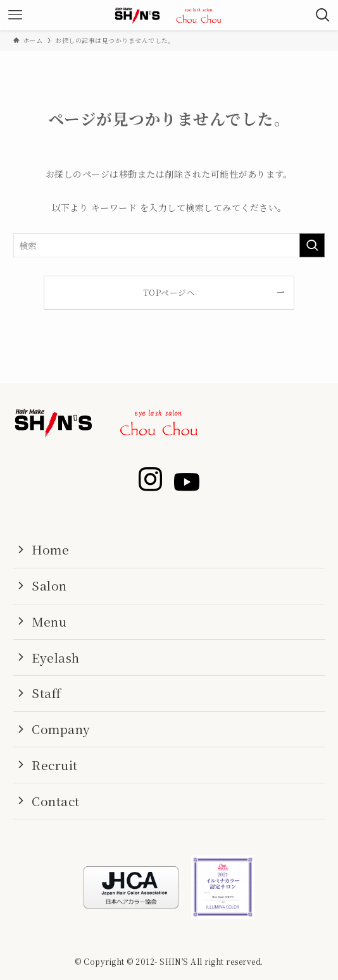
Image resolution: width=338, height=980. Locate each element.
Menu (49, 621)
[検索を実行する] (312, 245)
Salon (49, 585)
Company (61, 729)
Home (50, 549)
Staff (46, 693)
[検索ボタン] (323, 15)
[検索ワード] (169, 245)
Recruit (54, 765)
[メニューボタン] (15, 15)
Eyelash (55, 657)
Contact (55, 801)
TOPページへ (169, 292)
